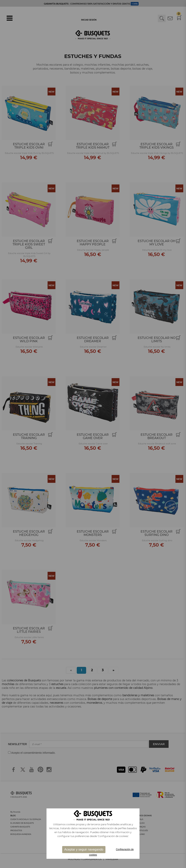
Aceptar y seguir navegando (84, 849)
